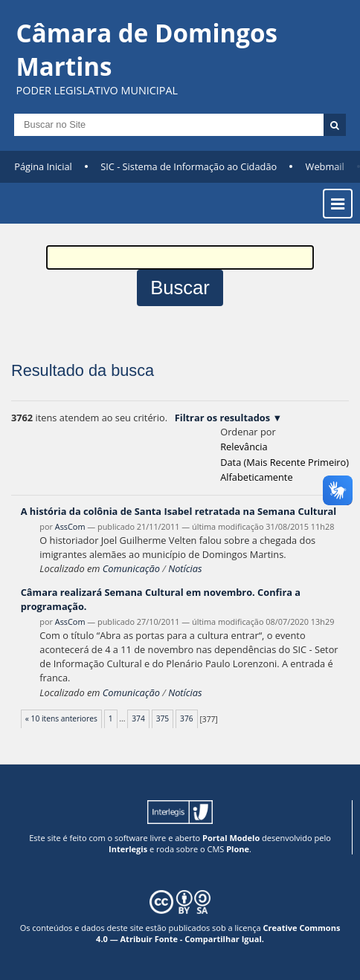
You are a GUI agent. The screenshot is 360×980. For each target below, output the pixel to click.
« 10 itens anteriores (61, 718)
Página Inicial (43, 166)
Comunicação (131, 568)
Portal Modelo (231, 838)
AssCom (70, 526)
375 (163, 718)
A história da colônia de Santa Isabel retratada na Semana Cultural (179, 511)
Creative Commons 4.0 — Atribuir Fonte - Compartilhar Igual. (218, 933)
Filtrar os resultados (222, 418)
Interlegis (128, 849)
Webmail (325, 166)
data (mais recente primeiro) (285, 462)
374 (138, 718)
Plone (238, 849)
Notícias (185, 568)
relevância (244, 447)
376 (187, 718)
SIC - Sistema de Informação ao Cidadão (189, 166)
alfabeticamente (256, 477)
